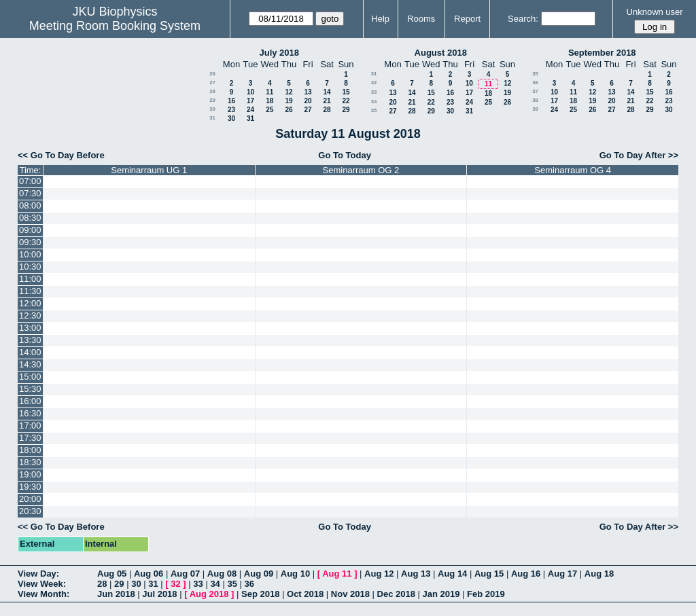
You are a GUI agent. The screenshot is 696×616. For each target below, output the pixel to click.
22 (346, 101)
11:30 (30, 291)
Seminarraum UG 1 (149, 170)
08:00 (30, 205)
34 (374, 102)
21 (327, 101)
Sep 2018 (260, 594)
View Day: (38, 574)
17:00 (30, 425)
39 (535, 109)
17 (250, 101)
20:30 (30, 511)
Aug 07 (185, 574)
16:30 (30, 413)
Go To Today (345, 155)
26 (212, 74)
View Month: (43, 594)
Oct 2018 (305, 594)
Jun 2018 (116, 594)
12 (289, 92)
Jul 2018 (159, 594)
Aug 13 (416, 574)
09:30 (30, 242)
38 (535, 100)
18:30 (30, 462)
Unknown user (655, 12)
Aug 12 (379, 574)
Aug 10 (295, 574)
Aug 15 (489, 574)
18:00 (30, 450)
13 (308, 92)
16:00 (30, 401)
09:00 (30, 230)
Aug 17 (562, 574)
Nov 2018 (350, 594)
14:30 (30, 364)
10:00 (30, 254)
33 (374, 92)
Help (380, 19)
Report (467, 19)
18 (269, 101)
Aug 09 (259, 574)
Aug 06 (149, 574)
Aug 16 (526, 574)
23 (231, 110)
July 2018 (279, 53)
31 (212, 118)
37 (535, 91)
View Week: (42, 584)
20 (308, 101)
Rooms (421, 19)
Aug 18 (599, 574)
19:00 (30, 474)
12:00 (30, 303)
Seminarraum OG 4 (573, 170)
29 (212, 100)
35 (374, 110)
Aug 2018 (209, 594)
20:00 (30, 499)
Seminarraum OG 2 (361, 170)
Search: (523, 19)
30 (212, 109)
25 (269, 110)
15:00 (30, 377)
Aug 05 (112, 574)
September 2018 (602, 53)
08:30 (30, 218)
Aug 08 (222, 574)
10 (250, 92)
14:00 (30, 352)
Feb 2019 (486, 594)
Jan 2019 (441, 594)
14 (327, 92)
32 (374, 83)
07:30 (30, 193)
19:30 (30, 487)
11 (269, 92)
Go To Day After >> (639, 155)
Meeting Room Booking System (115, 26)
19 (289, 101)
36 (535, 83)
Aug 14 (452, 574)
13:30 (30, 340)
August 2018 (441, 53)
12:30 (30, 315)
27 (212, 83)
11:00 (30, 279)
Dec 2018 (396, 594)
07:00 (30, 181)
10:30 (30, 267)
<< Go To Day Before (61, 155)
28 (212, 91)
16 (231, 101)
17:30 (30, 438)
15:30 (30, 389)
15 (346, 92)
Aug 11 (337, 574)
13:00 (30, 328)
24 (250, 110)
